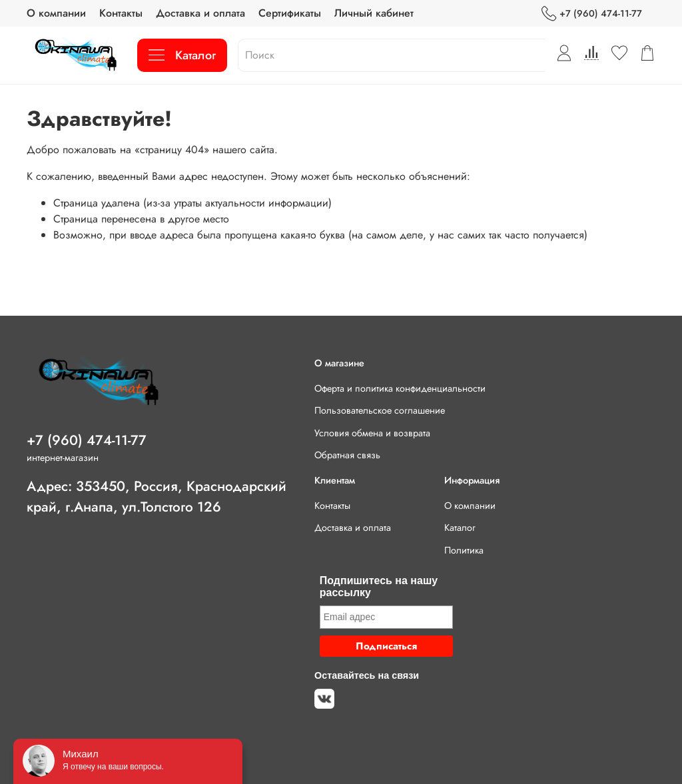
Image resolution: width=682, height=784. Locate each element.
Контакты (121, 13)
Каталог (182, 55)
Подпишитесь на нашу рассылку (379, 587)
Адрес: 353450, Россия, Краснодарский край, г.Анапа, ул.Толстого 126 (157, 497)
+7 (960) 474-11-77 (592, 14)
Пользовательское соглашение (380, 410)
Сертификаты (290, 13)
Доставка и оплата (200, 13)
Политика (464, 550)
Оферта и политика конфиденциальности (400, 388)
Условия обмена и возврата (372, 433)
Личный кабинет (374, 13)
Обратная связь (347, 455)
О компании (56, 13)
